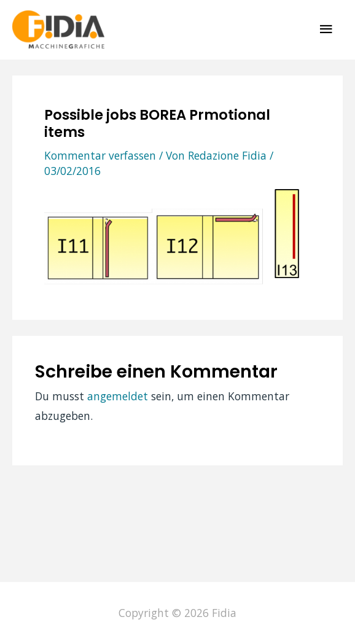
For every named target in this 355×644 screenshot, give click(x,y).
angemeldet (118, 396)
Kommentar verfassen (100, 155)
